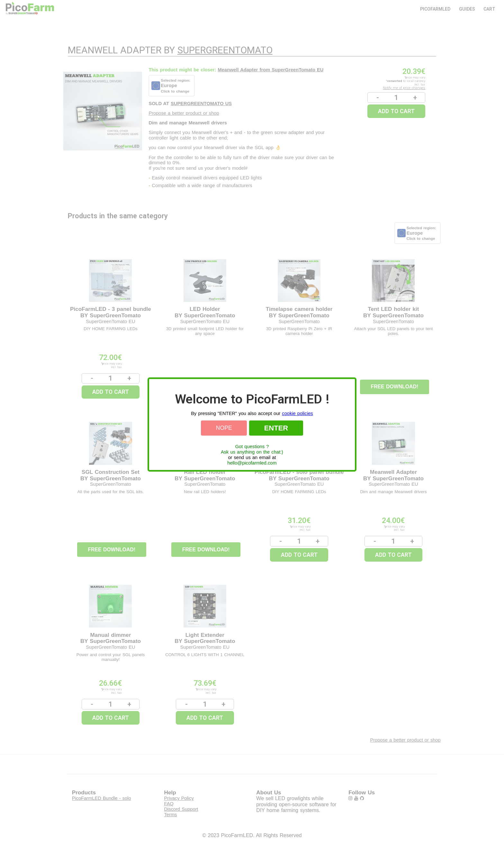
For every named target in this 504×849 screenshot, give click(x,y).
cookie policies (297, 413)
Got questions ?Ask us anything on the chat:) (252, 449)
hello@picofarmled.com (252, 463)
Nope (224, 428)
